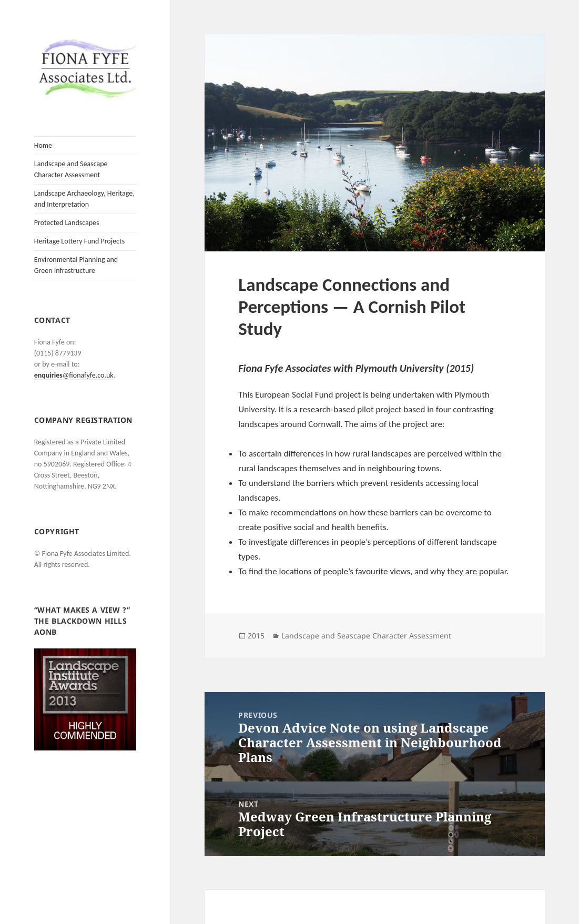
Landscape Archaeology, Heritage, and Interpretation (84, 199)
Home (43, 145)
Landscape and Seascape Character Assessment (71, 169)
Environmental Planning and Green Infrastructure (76, 265)
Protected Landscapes (67, 223)
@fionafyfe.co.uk (74, 375)
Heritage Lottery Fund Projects (79, 241)
